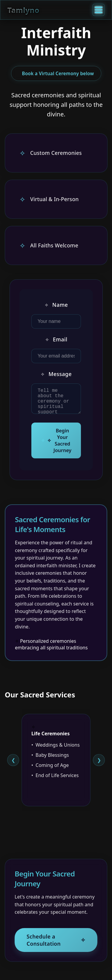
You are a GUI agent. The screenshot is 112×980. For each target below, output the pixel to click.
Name (56, 304)
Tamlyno (23, 10)
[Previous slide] (13, 764)
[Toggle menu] (99, 10)
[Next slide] (99, 764)
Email (56, 339)
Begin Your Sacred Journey (59, 445)
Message (56, 373)
